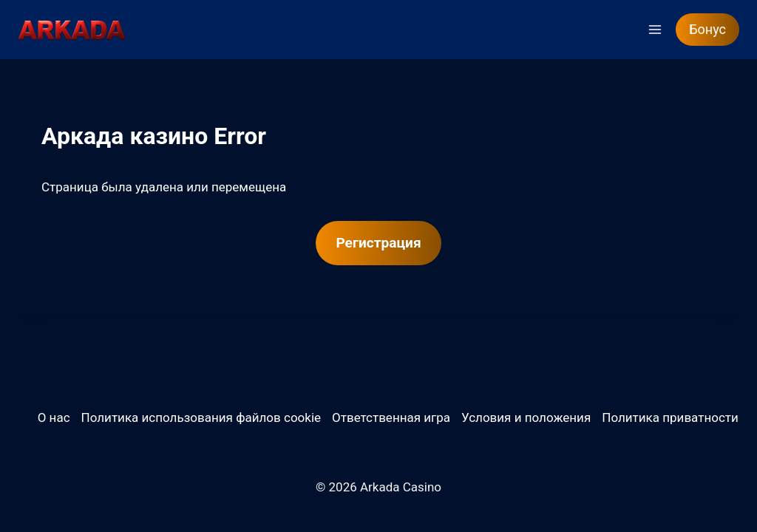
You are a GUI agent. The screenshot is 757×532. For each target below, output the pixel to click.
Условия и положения (526, 417)
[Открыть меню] (655, 29)
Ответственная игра (391, 417)
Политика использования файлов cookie (201, 417)
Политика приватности (670, 417)
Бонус (707, 29)
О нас (54, 417)
